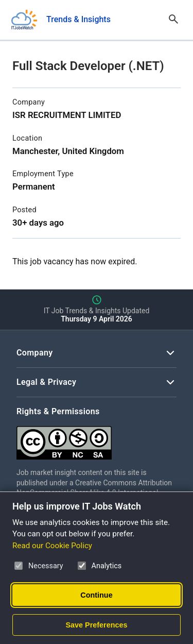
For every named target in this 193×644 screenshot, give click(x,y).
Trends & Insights (78, 19)
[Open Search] (173, 20)
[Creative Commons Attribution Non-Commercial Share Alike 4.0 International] (97, 439)
